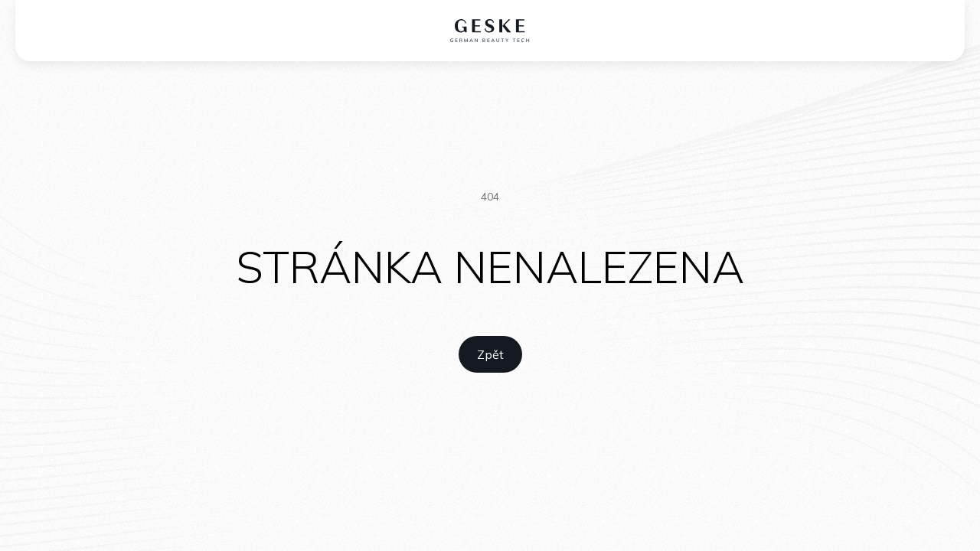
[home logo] (490, 31)
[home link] (490, 354)
